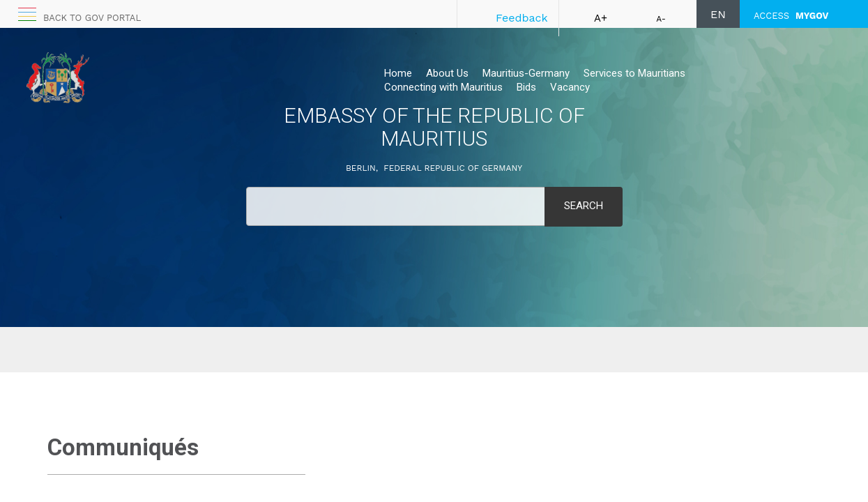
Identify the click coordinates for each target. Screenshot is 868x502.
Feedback (522, 18)
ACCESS (791, 16)
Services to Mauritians (634, 73)
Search (584, 206)
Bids (526, 87)
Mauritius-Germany (526, 73)
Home (398, 73)
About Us (447, 73)
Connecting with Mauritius (443, 87)
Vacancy (570, 87)
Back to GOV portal (92, 18)
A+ (601, 18)
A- (661, 19)
